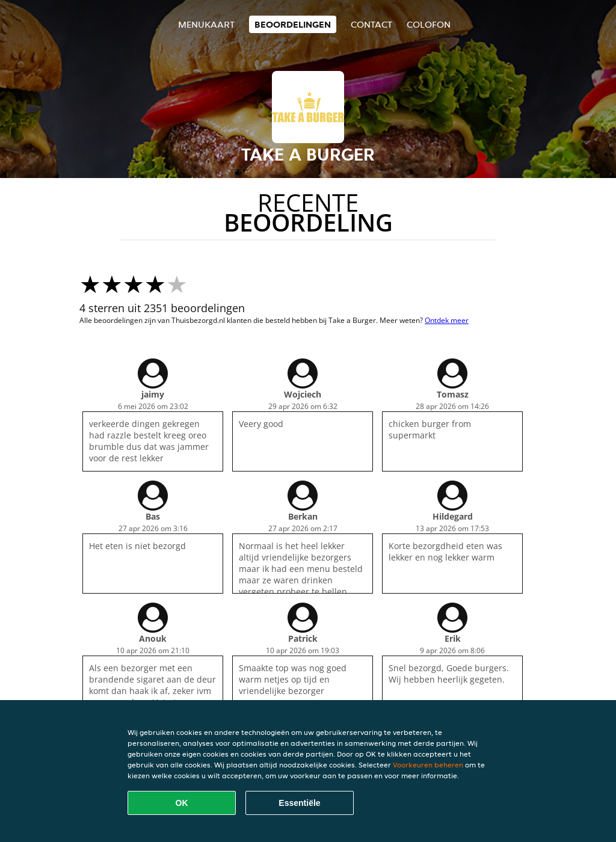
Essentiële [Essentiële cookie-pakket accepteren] (299, 803)
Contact (371, 24)
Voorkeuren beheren (428, 765)
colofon (429, 24)
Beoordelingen (293, 24)
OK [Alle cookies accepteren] (182, 803)
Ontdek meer (447, 320)
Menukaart (206, 24)
